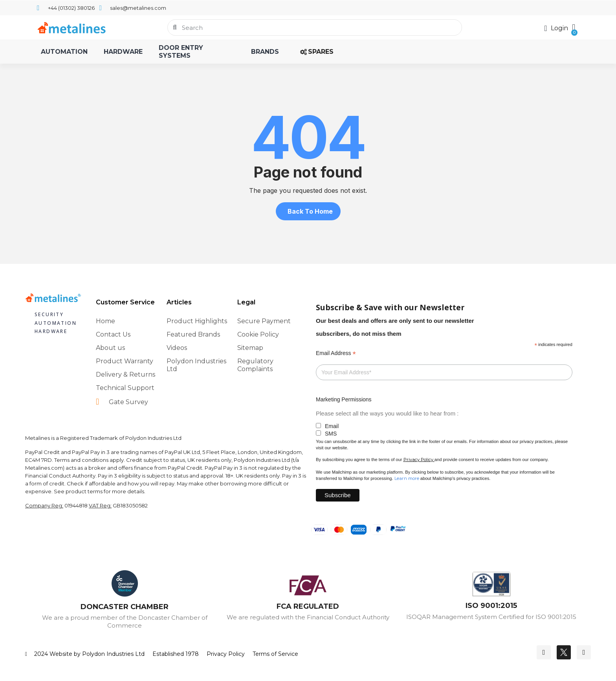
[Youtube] (584, 652)
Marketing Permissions (344, 399)
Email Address (336, 353)
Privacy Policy (418, 459)
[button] (574, 27)
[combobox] (315, 27)
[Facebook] (544, 652)
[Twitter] (564, 652)
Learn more (407, 478)
